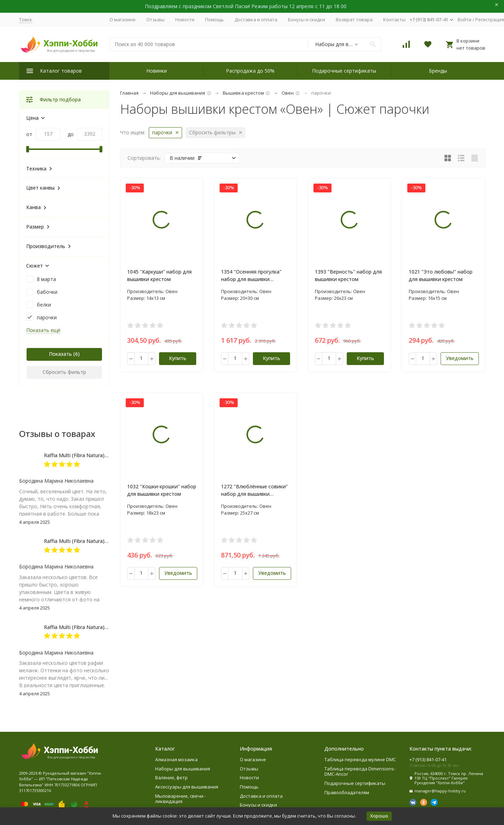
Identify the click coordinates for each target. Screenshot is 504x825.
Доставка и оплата (256, 19)
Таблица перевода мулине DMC (360, 759)
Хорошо (379, 816)
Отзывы (155, 19)
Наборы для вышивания (178, 93)
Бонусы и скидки (307, 19)
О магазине (123, 19)
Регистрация (490, 19)
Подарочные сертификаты (344, 71)
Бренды (438, 71)
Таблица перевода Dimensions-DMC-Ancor (360, 771)
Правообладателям (347, 792)
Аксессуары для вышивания (187, 787)
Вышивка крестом (243, 93)
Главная (129, 93)
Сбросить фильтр (64, 372)
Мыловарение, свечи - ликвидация (180, 799)
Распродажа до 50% (250, 71)
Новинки (157, 71)
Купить (178, 358)
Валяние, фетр (171, 778)
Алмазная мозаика (176, 759)
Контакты (394, 19)
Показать (60, 354)
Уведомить (460, 358)
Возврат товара (354, 19)
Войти (465, 19)
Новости (185, 19)
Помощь (214, 19)
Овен (288, 93)
